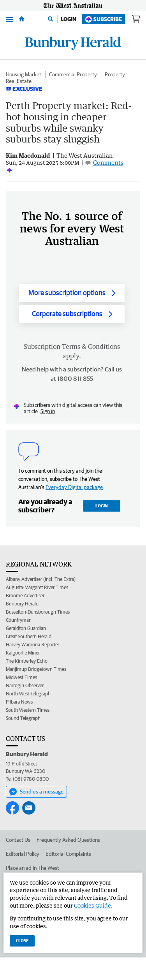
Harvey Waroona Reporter (33, 645)
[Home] (22, 19)
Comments (108, 162)
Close (22, 940)
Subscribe (104, 19)
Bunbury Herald (22, 604)
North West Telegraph (28, 694)
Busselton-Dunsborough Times (38, 612)
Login (69, 19)
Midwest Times (21, 677)
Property (115, 74)
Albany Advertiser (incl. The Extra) (41, 579)
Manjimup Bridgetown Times (36, 669)
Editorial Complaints (68, 854)
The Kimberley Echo (27, 661)
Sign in (48, 411)
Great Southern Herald (29, 636)
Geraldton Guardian (26, 628)
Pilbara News (19, 702)
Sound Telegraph (23, 718)
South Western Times (28, 710)
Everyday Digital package (74, 487)
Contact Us (18, 840)
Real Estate (19, 81)
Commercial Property (73, 74)
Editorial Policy (23, 854)
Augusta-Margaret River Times (37, 587)
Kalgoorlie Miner (23, 653)
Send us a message (36, 792)
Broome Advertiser (25, 596)
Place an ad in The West (33, 868)
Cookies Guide (92, 905)
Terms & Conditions (91, 347)
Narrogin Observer (25, 685)
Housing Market (24, 74)
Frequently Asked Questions (68, 840)
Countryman (19, 620)
